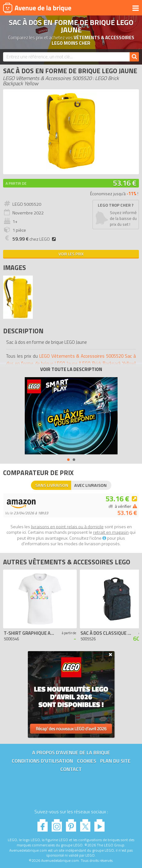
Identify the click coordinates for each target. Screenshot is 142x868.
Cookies (87, 761)
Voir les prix (71, 254)
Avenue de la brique (37, 8)
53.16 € (125, 183)
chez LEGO (35, 239)
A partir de (16, 183)
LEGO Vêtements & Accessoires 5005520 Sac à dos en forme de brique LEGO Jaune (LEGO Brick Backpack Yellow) (71, 360)
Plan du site (115, 761)
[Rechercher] (134, 57)
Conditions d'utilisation (42, 761)
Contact (71, 769)
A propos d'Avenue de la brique (71, 752)
